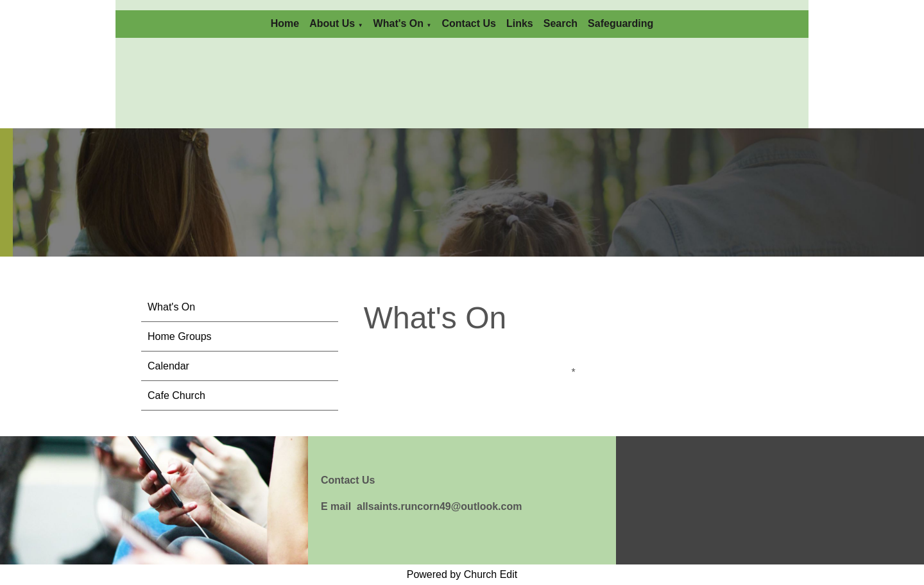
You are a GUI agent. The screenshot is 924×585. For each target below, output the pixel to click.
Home (285, 23)
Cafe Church (176, 395)
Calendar (168, 366)
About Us (332, 23)
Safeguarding (620, 23)
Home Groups (180, 336)
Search (560, 23)
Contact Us (468, 23)
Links (520, 23)
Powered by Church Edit (462, 574)
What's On (398, 23)
